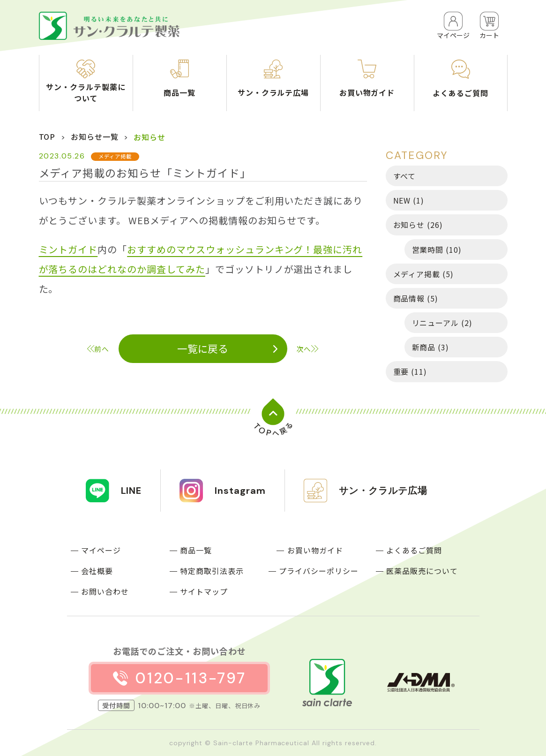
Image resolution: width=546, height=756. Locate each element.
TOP (47, 136)
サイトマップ (204, 591)
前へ (102, 349)
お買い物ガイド (315, 550)
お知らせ (418, 225)
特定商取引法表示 (212, 571)
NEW (409, 200)
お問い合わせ (105, 591)
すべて (405, 176)
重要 (410, 371)
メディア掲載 (424, 274)
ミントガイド (68, 249)
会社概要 (97, 571)
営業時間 (437, 249)
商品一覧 (196, 550)
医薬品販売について (422, 571)
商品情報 (416, 298)
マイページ (101, 550)
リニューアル (442, 323)
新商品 (431, 347)
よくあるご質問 (414, 550)
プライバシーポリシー (319, 571)
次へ (304, 349)
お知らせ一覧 (95, 136)
